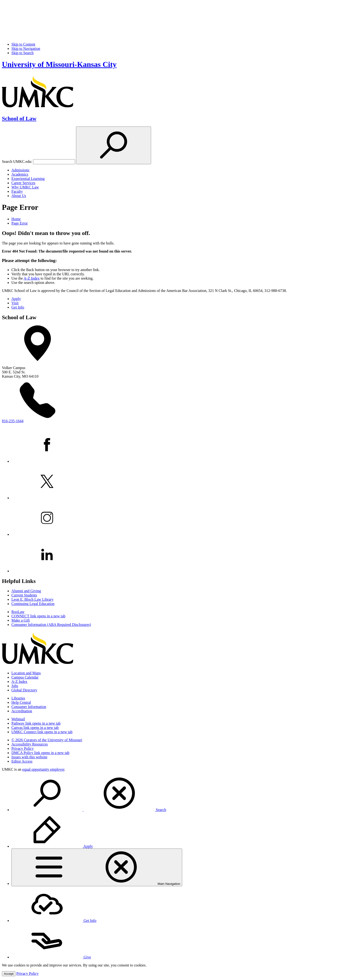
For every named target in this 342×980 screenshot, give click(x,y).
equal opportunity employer (43, 769)
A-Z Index (32, 278)
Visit (15, 303)
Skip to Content (23, 44)
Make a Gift (21, 620)
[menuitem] (176, 794)
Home (16, 219)
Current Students (24, 595)
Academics (20, 174)
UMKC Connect (42, 732)
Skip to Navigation (26, 49)
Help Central (21, 702)
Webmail (18, 719)
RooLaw (18, 612)
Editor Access (22, 761)
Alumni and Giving (26, 591)
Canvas (35, 728)
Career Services (23, 183)
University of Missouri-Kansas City (59, 64)
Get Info (18, 307)
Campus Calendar (25, 677)
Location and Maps (26, 673)
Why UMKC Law (25, 187)
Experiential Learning (28, 179)
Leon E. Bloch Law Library (32, 599)
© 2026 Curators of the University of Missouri (47, 740)
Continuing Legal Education (33, 604)
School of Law (19, 118)
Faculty (17, 191)
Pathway (36, 723)
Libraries (18, 698)
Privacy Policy (23, 748)
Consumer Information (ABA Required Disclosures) (51, 625)
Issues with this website (29, 757)
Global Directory (24, 690)
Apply (16, 299)
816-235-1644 (13, 421)
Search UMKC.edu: (17, 162)
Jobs (15, 686)
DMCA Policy (40, 753)
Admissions (20, 170)
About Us (19, 196)
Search (89, 810)
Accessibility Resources (30, 744)
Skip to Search (22, 53)
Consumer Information (29, 707)
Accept (9, 974)
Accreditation (22, 711)
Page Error (20, 223)
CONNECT (38, 616)
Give (51, 957)
